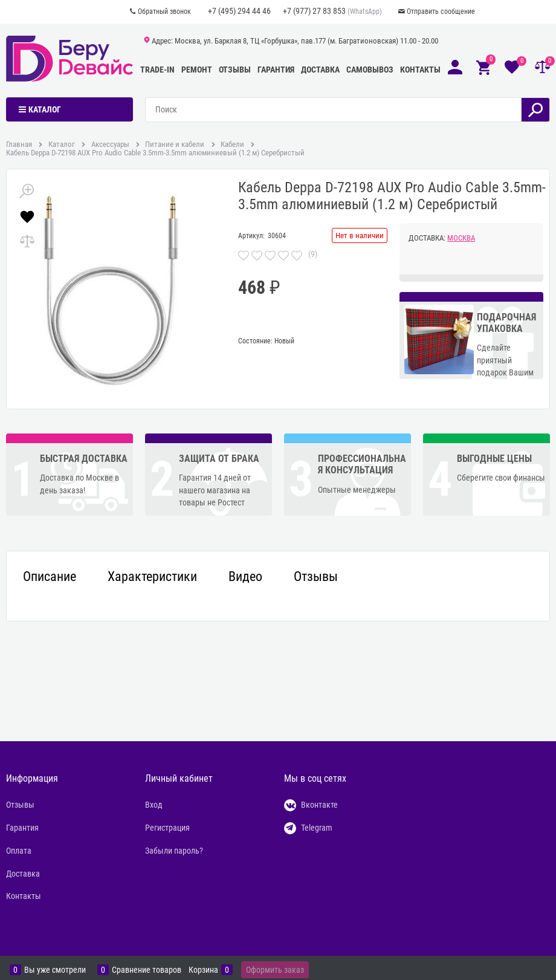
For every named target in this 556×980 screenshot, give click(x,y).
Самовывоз (370, 70)
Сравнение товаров (147, 970)
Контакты (420, 70)
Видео (245, 577)
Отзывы (235, 70)
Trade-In (157, 70)
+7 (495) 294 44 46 (239, 11)
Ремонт (197, 70)
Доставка (320, 70)
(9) (313, 254)
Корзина (203, 970)
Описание (50, 577)
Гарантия (276, 70)
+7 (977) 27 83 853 (314, 11)
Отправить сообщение (441, 11)
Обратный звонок (164, 11)
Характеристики (152, 577)
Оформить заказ (275, 970)
